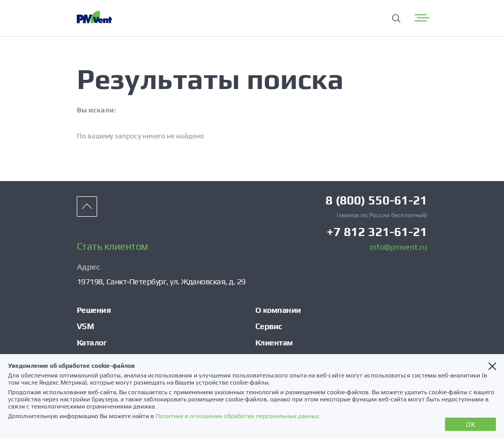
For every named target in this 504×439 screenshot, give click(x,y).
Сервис (269, 326)
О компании (278, 310)
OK (471, 424)
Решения (94, 310)
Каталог (92, 343)
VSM (85, 326)
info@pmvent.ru (398, 247)
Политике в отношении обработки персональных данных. (238, 416)
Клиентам (274, 343)
